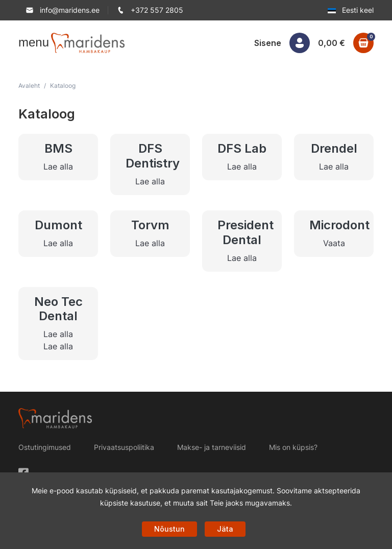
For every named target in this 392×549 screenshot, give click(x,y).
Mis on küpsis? (293, 447)
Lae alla (58, 166)
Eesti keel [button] (351, 10)
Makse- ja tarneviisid (212, 447)
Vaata (334, 243)
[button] (24, 42)
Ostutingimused (45, 447)
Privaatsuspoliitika (124, 447)
